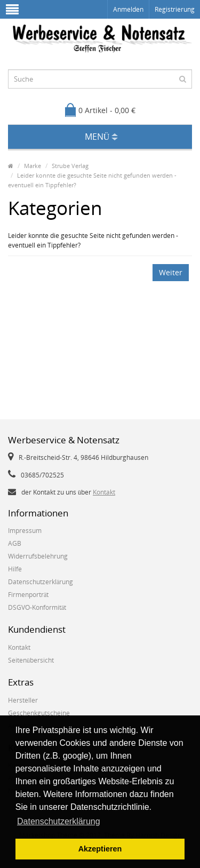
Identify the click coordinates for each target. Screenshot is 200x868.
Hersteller (23, 700)
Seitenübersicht (31, 660)
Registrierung (175, 9)
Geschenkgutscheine (39, 713)
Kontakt (104, 492)
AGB (15, 543)
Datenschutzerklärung (41, 582)
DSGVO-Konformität (37, 607)
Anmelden (128, 9)
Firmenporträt (28, 595)
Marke (33, 166)
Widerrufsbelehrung (38, 556)
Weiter (171, 272)
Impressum (25, 531)
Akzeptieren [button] (100, 849)
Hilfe (15, 569)
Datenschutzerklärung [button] (59, 821)
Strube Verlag (70, 166)
